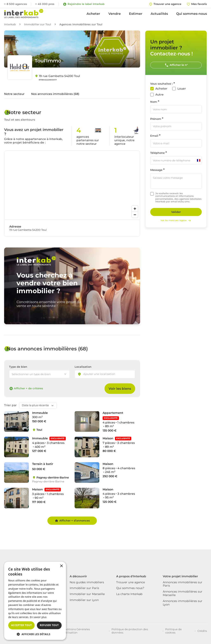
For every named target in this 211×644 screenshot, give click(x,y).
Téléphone (157, 153)
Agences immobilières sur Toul (81, 24)
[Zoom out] (135, 215)
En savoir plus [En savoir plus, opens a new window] (38, 617)
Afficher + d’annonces (72, 521)
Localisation (83, 367)
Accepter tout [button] (21, 625)
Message (156, 170)
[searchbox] (103, 374)
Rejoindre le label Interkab (84, 4)
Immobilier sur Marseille (87, 594)
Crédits (202, 631)
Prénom (156, 119)
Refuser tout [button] (49, 625)
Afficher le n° (176, 65)
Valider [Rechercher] (176, 212)
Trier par (10, 405)
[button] (35, 634)
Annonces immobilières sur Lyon (183, 603)
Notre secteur (14, 94)
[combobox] (105, 374)
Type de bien (18, 367)
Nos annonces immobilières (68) (55, 94)
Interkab (10, 24)
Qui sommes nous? (130, 588)
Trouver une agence (131, 582)
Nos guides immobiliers (87, 582)
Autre (159, 95)
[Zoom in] (135, 209)
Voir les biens (120, 389)
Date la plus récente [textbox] (35, 405)
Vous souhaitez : (161, 84)
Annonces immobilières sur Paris (183, 584)
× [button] (61, 566)
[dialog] (35, 601)
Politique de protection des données (130, 631)
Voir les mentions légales (176, 220)
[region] (72, 185)
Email (154, 136)
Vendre (115, 14)
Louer (182, 89)
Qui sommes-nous (192, 14)
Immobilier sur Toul (38, 24)
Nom (154, 102)
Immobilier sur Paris (84, 588)
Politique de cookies (173, 631)
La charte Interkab (129, 594)
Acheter (93, 14)
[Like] (24, 416)
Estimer (136, 14)
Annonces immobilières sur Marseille (183, 593)
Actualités (159, 14)
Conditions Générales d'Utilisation (76, 631)
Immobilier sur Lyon (84, 600)
